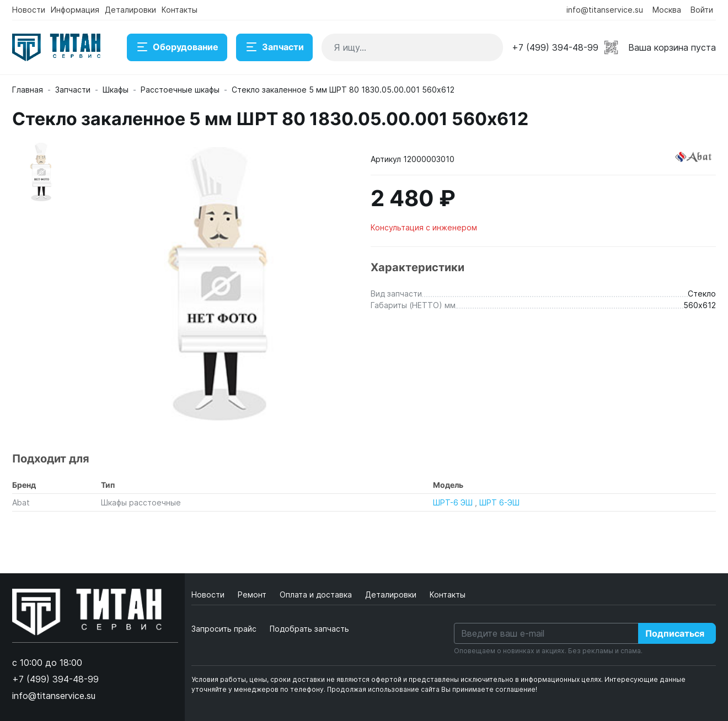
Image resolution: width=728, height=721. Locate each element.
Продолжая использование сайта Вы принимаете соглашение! (432, 689)
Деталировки (130, 10)
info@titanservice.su (605, 10)
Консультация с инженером (424, 227)
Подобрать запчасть (309, 629)
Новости (29, 10)
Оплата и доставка (317, 594)
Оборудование (177, 47)
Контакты (180, 10)
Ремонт (253, 594)
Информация (75, 10)
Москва (667, 10)
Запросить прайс (224, 629)
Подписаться (675, 633)
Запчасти (274, 47)
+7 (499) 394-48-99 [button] (555, 47)
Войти (702, 10)
